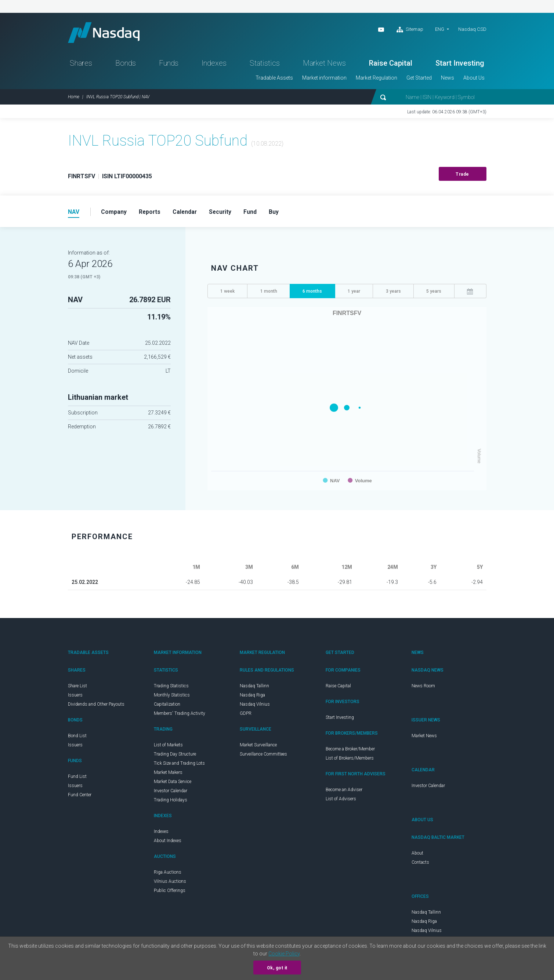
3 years (393, 293)
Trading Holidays (171, 802)
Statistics (265, 65)
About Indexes (168, 842)
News (448, 79)
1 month (269, 293)
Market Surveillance (258, 747)
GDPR (246, 715)
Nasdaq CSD (472, 29)
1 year (354, 293)
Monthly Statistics (172, 697)
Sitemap (410, 30)
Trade (462, 176)
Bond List (77, 738)
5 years (434, 293)
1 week (227, 293)
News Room (423, 688)
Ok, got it (277, 968)
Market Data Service (173, 783)
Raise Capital (391, 65)
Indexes (214, 65)
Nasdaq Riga (252, 697)
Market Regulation (376, 79)
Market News (324, 65)
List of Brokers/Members (350, 760)
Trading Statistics (171, 688)
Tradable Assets (274, 79)
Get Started (419, 79)
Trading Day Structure (175, 756)
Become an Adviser (344, 791)
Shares (81, 65)
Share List (77, 688)
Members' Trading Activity (180, 715)
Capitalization (167, 706)
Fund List (77, 778)
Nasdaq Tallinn (254, 688)
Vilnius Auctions (170, 883)
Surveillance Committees (263, 756)
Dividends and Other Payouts (96, 706)
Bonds (126, 65)
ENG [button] (440, 29)
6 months (312, 293)
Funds (169, 65)
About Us (474, 79)
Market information (324, 79)
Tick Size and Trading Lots (179, 765)
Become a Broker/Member (350, 751)
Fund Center (80, 797)
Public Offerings (170, 892)
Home (74, 98)
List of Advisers (341, 801)
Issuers (75, 697)
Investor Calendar (171, 793)
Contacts (420, 864)
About (417, 855)
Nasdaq (106, 33)
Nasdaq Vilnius (255, 706)
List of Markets (168, 747)
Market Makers (168, 774)
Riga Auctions (168, 874)
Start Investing (460, 65)
